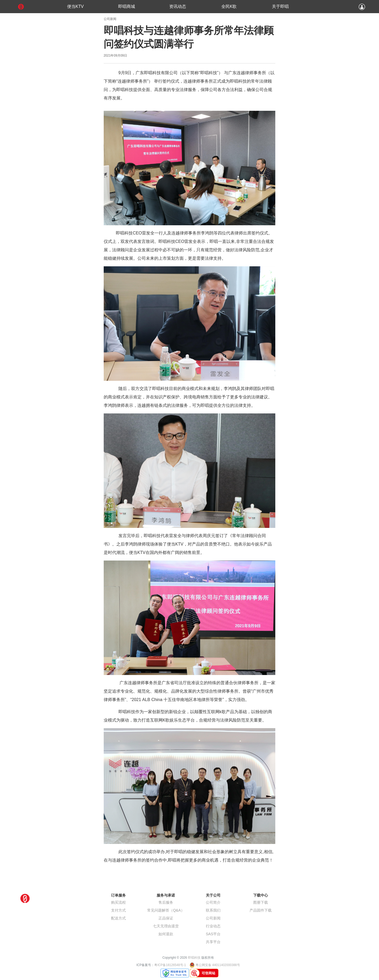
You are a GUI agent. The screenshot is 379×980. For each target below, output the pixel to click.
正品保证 (166, 918)
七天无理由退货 (166, 926)
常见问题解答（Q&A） (166, 910)
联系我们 (213, 910)
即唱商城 (127, 6)
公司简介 (213, 902)
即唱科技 (194, 958)
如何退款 (166, 934)
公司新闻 (213, 918)
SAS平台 (213, 934)
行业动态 (213, 926)
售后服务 (166, 902)
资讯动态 (178, 6)
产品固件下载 (261, 910)
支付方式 (118, 910)
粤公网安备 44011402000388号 (218, 965)
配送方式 (118, 918)
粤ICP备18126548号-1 (170, 965)
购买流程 (118, 902)
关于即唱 (280, 6)
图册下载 (261, 902)
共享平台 (213, 942)
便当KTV (75, 6)
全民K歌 (229, 6)
